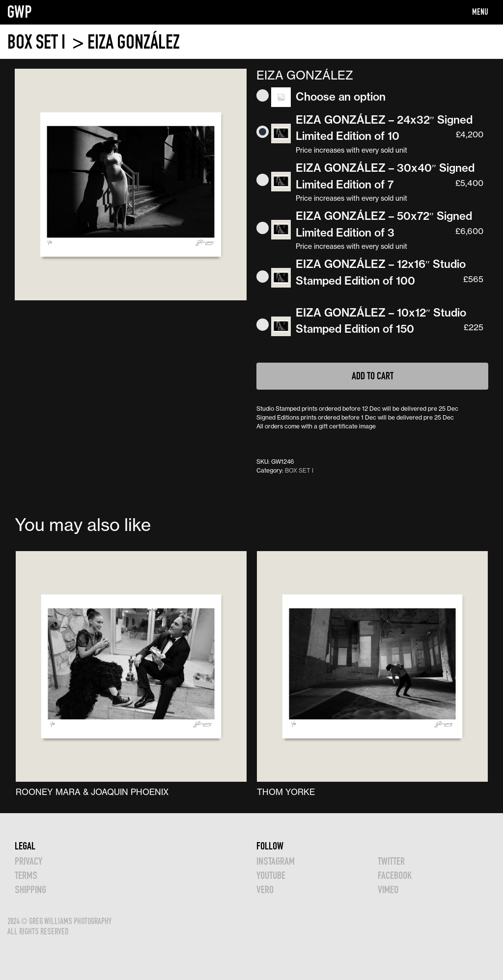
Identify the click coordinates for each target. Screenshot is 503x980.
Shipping (30, 889)
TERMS (26, 875)
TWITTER (391, 861)
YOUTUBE (271, 875)
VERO (265, 889)
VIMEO (388, 889)
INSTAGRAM (276, 861)
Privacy (28, 861)
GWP (20, 12)
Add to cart (373, 376)
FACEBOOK (395, 875)
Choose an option (341, 97)
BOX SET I (38, 42)
